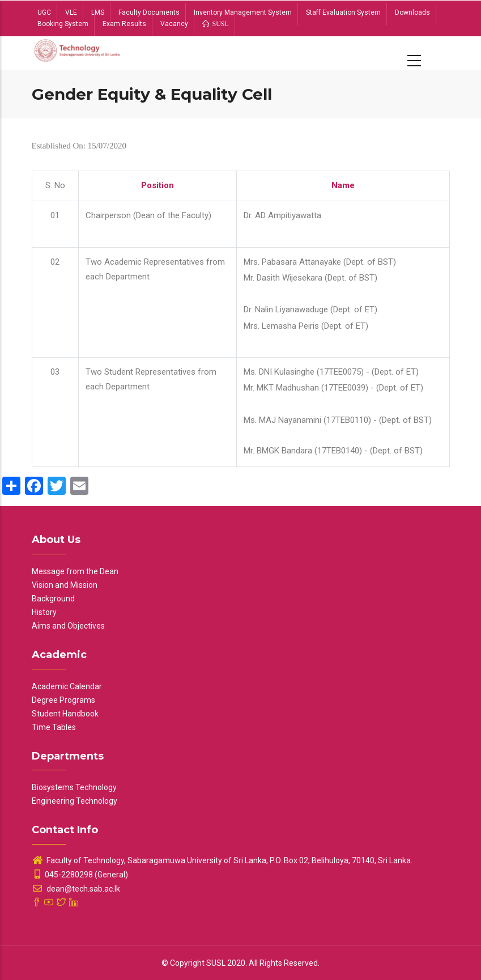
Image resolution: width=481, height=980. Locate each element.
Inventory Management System (243, 12)
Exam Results (124, 24)
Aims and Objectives (68, 626)
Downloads (412, 12)
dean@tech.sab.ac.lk (76, 889)
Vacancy (174, 24)
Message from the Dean (75, 571)
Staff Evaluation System (343, 12)
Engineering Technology (75, 801)
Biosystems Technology (74, 787)
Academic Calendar (67, 686)
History (44, 612)
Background (53, 599)
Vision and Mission (65, 585)
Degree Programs (63, 700)
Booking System (63, 24)
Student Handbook (65, 714)
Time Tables (54, 727)
